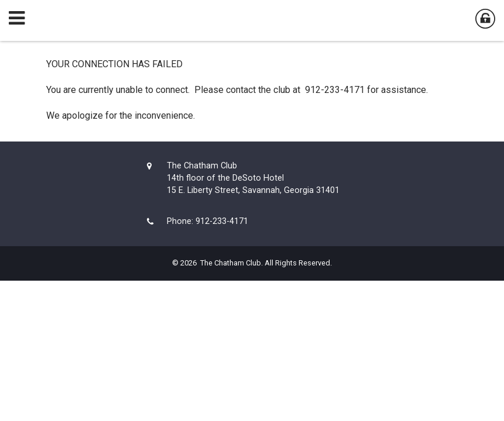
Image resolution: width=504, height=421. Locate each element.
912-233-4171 (222, 221)
